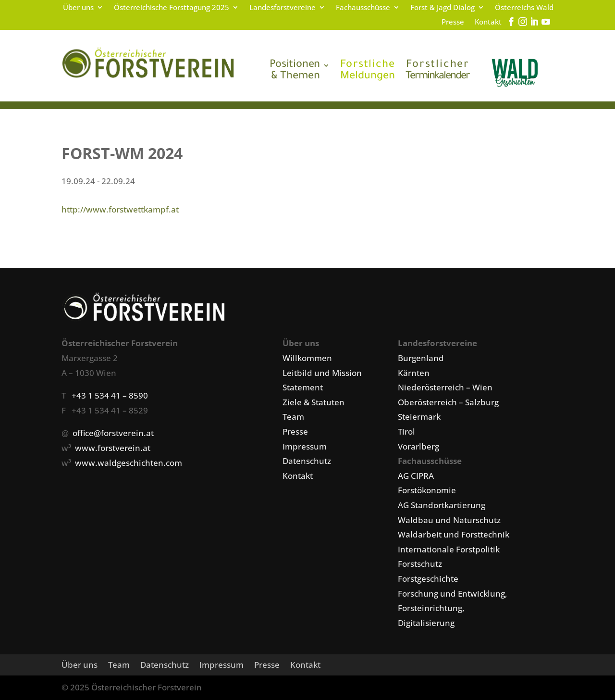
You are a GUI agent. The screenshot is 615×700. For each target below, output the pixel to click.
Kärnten (414, 373)
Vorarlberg (418, 446)
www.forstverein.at (113, 448)
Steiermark (419, 417)
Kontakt (488, 22)
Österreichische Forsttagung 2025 (172, 8)
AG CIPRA (416, 476)
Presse (453, 22)
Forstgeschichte (428, 579)
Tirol (406, 431)
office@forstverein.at (113, 433)
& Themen (295, 71)
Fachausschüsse (363, 8)
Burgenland (421, 358)
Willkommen (307, 358)
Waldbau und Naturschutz (449, 520)
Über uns (78, 8)
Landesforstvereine (283, 8)
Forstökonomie (427, 490)
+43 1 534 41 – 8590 (110, 395)
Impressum (305, 446)
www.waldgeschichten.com (129, 463)
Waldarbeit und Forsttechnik (454, 534)
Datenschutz (307, 461)
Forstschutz (420, 564)
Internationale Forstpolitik (449, 549)
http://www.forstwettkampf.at (120, 209)
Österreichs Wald (524, 8)
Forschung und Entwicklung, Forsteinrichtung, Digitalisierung (453, 608)
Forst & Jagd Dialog (443, 8)
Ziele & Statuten (314, 402)
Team (293, 417)
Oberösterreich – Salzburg (448, 402)
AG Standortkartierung (442, 505)
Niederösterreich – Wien (445, 387)
